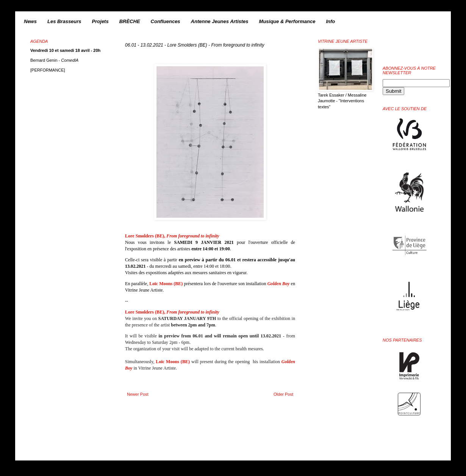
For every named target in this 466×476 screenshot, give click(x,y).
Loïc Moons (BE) (166, 284)
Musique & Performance (287, 21)
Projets (100, 21)
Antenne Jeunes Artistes (220, 21)
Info (330, 21)
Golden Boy (279, 284)
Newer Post (138, 394)
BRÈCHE (130, 21)
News (30, 21)
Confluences (166, 21)
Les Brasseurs (64, 21)
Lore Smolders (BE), (172, 236)
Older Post (283, 394)
